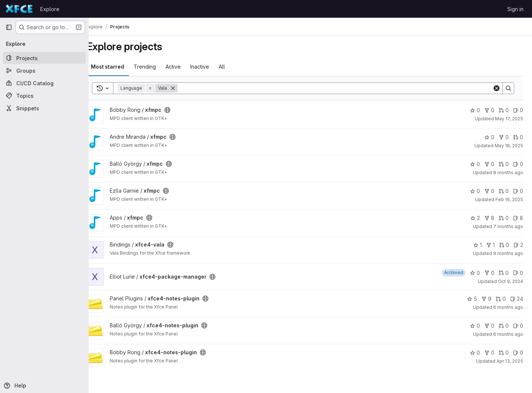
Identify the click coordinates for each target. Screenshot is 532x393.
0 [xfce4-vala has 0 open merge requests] (504, 245)
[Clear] (497, 88)
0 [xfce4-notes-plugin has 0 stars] (475, 326)
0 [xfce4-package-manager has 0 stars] (475, 273)
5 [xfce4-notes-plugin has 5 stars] (472, 299)
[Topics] (44, 96)
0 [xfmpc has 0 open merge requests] (504, 110)
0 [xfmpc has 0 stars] (475, 110)
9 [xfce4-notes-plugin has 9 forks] (486, 299)
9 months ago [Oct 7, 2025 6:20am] (508, 253)
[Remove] (184, 88)
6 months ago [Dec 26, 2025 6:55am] (508, 334)
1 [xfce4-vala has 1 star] (478, 245)
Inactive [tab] (211, 67)
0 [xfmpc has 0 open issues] (518, 110)
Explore (50, 9)
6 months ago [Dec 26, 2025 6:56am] (508, 307)
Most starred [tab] (119, 67)
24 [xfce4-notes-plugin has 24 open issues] (517, 299)
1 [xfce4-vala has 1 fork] (490, 245)
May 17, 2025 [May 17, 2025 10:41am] (509, 119)
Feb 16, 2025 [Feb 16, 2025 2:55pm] (509, 199)
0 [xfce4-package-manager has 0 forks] (489, 273)
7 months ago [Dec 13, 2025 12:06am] (508, 226)
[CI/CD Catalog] (44, 83)
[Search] (341, 88)
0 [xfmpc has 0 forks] (489, 110)
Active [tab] (185, 67)
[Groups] (44, 70)
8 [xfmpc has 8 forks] (489, 218)
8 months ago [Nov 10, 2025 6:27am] (508, 173)
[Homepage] (19, 9)
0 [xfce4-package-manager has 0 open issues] (518, 273)
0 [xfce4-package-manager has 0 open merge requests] (504, 273)
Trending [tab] (156, 67)
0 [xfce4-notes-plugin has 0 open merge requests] (501, 299)
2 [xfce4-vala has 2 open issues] (518, 245)
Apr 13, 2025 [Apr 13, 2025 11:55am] (510, 361)
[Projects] (44, 58)
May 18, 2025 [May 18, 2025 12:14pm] (509, 146)
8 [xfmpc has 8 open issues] (518, 218)
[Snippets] (44, 108)
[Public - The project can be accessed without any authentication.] (179, 110)
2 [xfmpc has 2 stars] (475, 218)
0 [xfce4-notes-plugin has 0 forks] (489, 326)
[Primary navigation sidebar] (9, 27)
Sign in (515, 9)
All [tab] (233, 67)
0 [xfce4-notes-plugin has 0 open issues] (518, 326)
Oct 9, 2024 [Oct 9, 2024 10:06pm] (511, 281)
